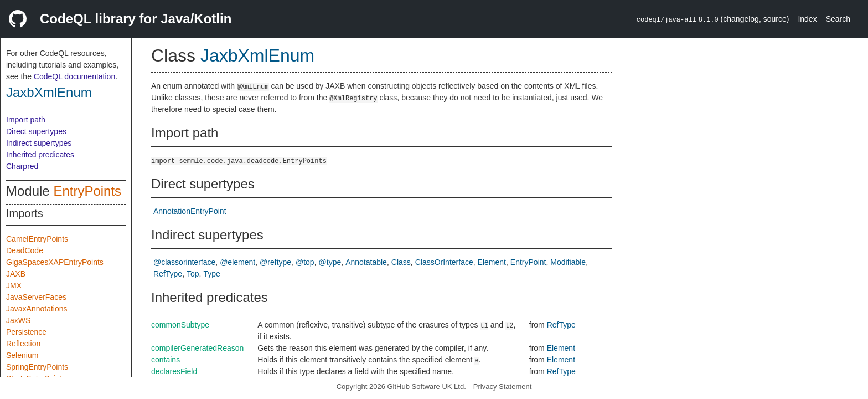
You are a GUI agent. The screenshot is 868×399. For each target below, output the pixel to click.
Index (807, 19)
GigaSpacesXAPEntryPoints (55, 262)
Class (401, 262)
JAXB (16, 274)
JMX (14, 285)
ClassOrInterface (444, 262)
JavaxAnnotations (37, 309)
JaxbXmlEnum (49, 92)
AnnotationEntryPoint (190, 211)
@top (305, 262)
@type (330, 262)
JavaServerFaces (36, 297)
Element (492, 262)
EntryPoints (87, 191)
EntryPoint (528, 262)
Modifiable (568, 262)
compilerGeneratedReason (197, 348)
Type (212, 274)
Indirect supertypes (39, 143)
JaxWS (18, 320)
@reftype (275, 262)
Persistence (26, 332)
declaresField (174, 371)
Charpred (22, 166)
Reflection (23, 344)
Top (193, 274)
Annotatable (366, 262)
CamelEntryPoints (37, 239)
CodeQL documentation (74, 76)
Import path (26, 120)
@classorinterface (184, 262)
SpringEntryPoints (37, 367)
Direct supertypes (36, 131)
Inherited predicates (40, 155)
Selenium (22, 355)
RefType (168, 274)
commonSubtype (180, 325)
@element (237, 262)
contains (166, 360)
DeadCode (25, 250)
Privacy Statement (503, 387)
